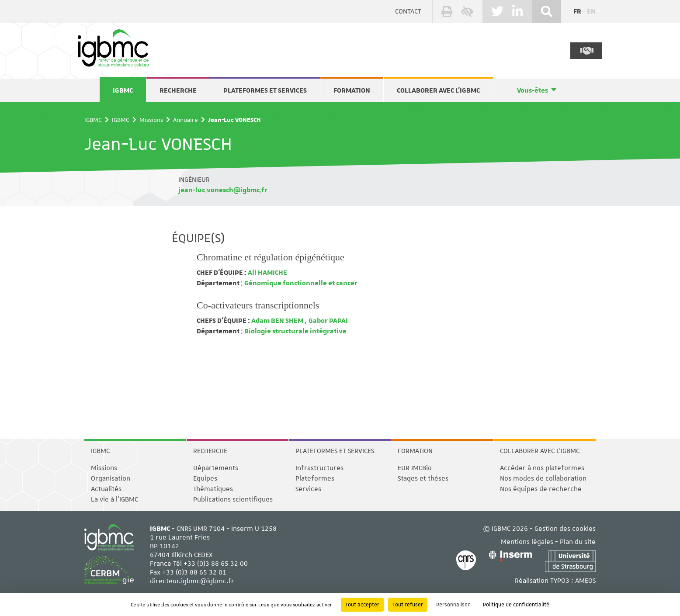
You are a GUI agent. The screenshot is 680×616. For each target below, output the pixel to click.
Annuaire (186, 120)
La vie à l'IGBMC (114, 499)
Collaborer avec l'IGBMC (438, 90)
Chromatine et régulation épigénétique (271, 257)
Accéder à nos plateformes (542, 468)
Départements (216, 468)
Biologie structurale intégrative (295, 331)
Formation (352, 90)
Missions (151, 120)
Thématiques (213, 489)
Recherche (178, 90)
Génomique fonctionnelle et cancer (300, 283)
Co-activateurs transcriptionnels (258, 305)
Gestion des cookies (565, 529)
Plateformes (315, 478)
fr (577, 11)
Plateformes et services (265, 90)
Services (308, 489)
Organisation (111, 478)
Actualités (106, 489)
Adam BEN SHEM (277, 321)
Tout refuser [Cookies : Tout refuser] (408, 605)
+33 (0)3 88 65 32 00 (216, 564)
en (591, 11)
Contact (408, 11)
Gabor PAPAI (328, 321)
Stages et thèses (423, 478)
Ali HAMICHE (267, 273)
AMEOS (585, 581)
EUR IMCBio (415, 468)
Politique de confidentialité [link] (516, 605)
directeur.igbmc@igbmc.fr (192, 581)
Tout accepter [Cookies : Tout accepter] (362, 605)
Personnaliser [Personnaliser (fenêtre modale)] (453, 605)
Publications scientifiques (233, 499)
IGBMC (123, 90)
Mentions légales (527, 542)
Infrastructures (319, 468)
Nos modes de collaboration (543, 478)
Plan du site (578, 542)
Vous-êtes (533, 90)
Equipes (205, 478)
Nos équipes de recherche (541, 489)
